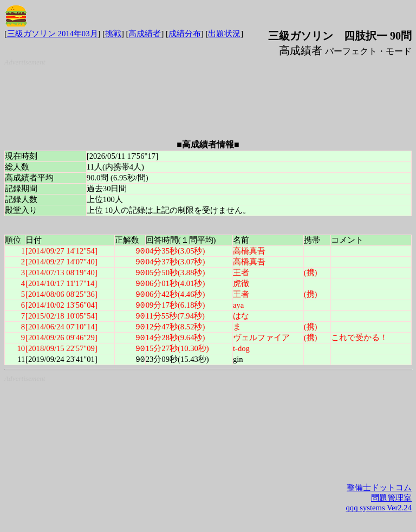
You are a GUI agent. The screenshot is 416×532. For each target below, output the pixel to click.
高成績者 (145, 34)
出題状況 (224, 34)
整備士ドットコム (379, 494)
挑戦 (113, 34)
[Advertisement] (210, 94)
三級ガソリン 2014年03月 (53, 34)
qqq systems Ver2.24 (379, 514)
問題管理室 (391, 504)
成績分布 (185, 34)
